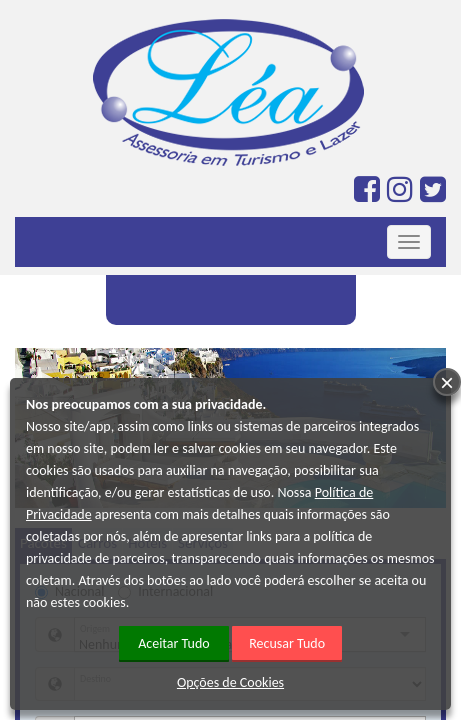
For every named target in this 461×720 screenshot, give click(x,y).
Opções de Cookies (230, 682)
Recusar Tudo (287, 643)
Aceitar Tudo (174, 643)
